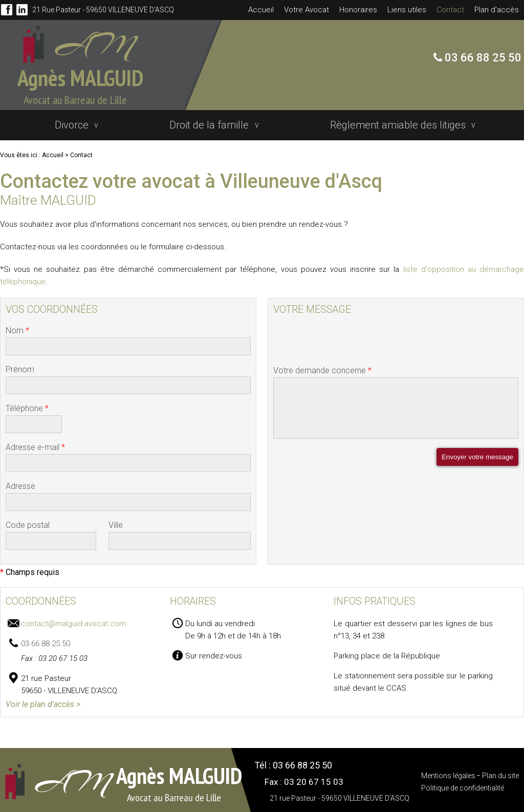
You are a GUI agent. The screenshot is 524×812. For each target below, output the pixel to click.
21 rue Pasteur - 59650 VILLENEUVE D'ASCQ (101, 10)
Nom (17, 327)
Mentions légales (449, 772)
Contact (450, 10)
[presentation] (351, 342)
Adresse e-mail (35, 444)
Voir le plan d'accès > (43, 701)
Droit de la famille (211, 123)
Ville (116, 521)
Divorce (72, 123)
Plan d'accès (497, 10)
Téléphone (27, 405)
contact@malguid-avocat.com (73, 620)
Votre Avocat (307, 10)
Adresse (20, 483)
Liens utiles (407, 10)
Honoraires (358, 10)
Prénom (20, 366)
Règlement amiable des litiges (401, 123)
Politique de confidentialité (463, 784)
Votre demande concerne (322, 367)
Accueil (261, 10)
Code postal (28, 521)
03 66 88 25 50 (482, 58)
